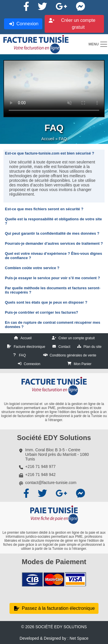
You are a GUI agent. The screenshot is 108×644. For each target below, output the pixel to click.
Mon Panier (83, 364)
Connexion (32, 364)
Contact (64, 347)
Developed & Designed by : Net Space (54, 638)
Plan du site (93, 347)
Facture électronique (29, 347)
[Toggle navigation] (98, 44)
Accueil (48, 139)
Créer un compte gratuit (77, 338)
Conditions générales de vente (73, 355)
